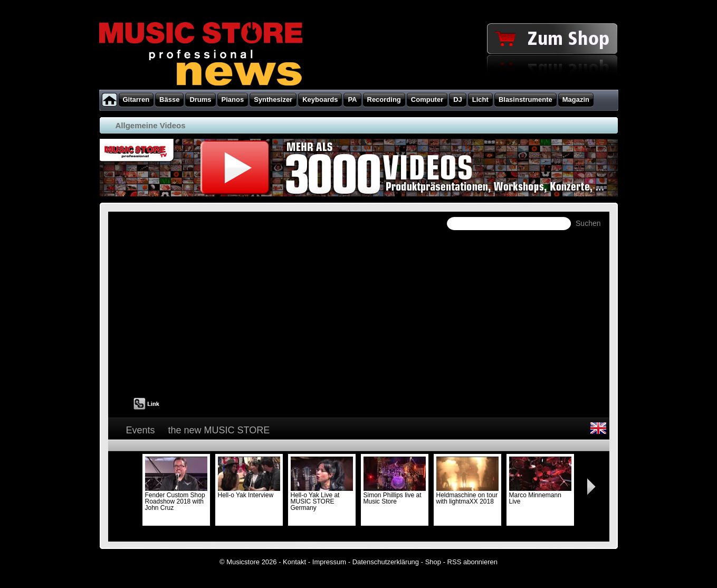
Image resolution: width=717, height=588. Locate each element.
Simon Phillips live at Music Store (395, 495)
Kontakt (294, 562)
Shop (433, 562)
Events (141, 430)
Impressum (329, 562)
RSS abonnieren (472, 562)
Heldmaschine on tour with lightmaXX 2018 (467, 495)
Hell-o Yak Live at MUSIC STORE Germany (322, 498)
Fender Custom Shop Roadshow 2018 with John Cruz (176, 498)
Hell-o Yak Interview (249, 492)
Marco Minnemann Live (540, 495)
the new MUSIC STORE (219, 430)
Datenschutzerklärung (386, 562)
